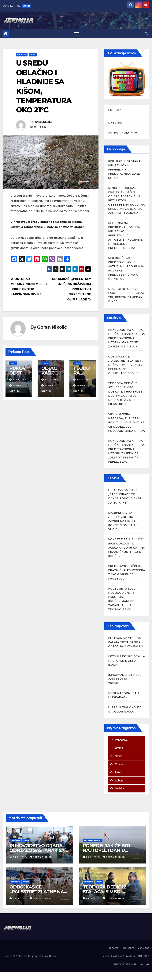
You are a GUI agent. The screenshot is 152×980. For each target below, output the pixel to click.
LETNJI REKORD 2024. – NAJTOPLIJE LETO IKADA (126, 661)
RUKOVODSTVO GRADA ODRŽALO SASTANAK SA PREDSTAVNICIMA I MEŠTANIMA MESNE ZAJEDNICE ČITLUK (126, 338)
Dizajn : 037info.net (15, 956)
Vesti (33, 55)
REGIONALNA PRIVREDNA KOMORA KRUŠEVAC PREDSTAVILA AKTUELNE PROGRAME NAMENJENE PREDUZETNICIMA (125, 235)
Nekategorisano (93, 840)
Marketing (143, 948)
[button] (146, 34)
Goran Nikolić (43, 122)
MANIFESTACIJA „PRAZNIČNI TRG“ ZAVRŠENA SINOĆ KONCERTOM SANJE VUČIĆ (123, 521)
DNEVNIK (115, 122)
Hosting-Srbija (47, 956)
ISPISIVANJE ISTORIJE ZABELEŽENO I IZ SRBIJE (125, 679)
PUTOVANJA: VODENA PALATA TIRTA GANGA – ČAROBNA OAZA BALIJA (126, 642)
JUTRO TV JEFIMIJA (123, 133)
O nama (114, 948)
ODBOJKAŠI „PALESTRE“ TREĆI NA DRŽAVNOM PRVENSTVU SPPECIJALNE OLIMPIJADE (71, 289)
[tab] (127, 740)
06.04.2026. (20, 857)
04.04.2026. (20, 898)
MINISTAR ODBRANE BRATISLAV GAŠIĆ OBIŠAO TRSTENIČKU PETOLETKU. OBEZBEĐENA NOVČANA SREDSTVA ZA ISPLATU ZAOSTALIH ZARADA (126, 200)
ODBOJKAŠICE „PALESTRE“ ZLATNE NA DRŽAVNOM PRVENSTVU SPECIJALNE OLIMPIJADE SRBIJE (126, 365)
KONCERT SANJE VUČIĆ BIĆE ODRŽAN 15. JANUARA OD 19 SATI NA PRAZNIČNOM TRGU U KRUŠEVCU (127, 548)
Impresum (128, 948)
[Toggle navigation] (77, 34)
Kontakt (145, 964)
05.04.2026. (94, 857)
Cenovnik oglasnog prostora (118, 956)
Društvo (22, 55)
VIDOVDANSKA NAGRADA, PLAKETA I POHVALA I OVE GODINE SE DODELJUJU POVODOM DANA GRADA (126, 422)
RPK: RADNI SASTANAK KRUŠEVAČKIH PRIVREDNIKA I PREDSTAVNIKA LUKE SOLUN (125, 169)
